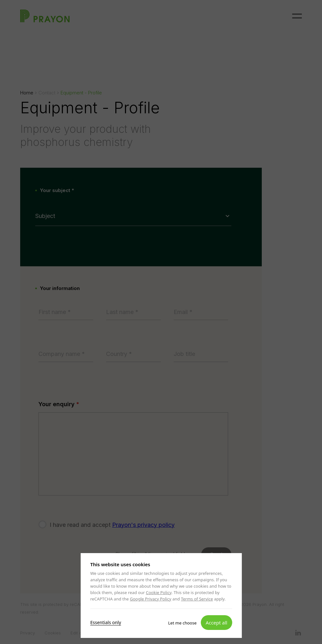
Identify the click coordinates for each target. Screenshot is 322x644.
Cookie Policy (159, 592)
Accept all (216, 622)
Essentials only (105, 622)
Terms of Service (197, 599)
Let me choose (182, 623)
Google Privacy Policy (150, 599)
